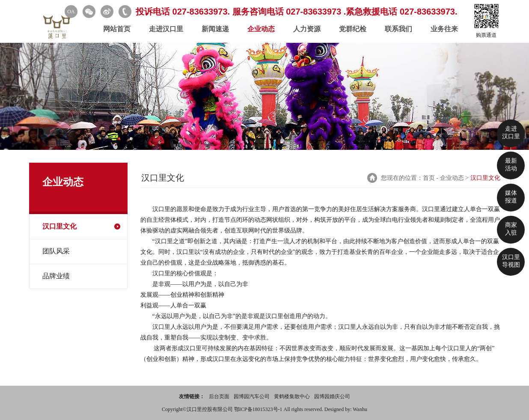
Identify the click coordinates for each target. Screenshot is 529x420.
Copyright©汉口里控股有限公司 (198, 409)
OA (71, 12)
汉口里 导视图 (511, 261)
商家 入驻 (511, 229)
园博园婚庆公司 (332, 396)
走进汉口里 (166, 29)
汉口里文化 (59, 226)
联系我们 (398, 29)
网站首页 (117, 29)
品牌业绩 (56, 276)
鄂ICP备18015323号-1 (259, 409)
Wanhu (360, 409)
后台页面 (219, 396)
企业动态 (261, 29)
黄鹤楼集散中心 (292, 396)
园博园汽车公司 (252, 396)
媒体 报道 (511, 197)
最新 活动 (511, 165)
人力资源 (307, 29)
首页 (429, 178)
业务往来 (444, 29)
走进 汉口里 (511, 133)
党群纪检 (353, 29)
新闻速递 (215, 29)
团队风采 (56, 251)
